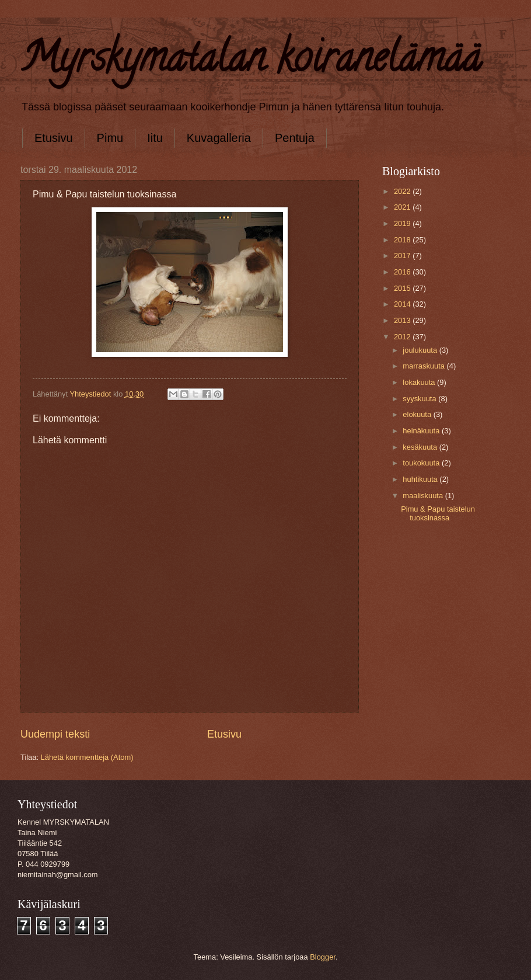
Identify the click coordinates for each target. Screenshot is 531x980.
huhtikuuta (421, 479)
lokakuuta (420, 382)
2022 (403, 191)
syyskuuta (420, 399)
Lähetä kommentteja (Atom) (87, 757)
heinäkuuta (422, 431)
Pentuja (295, 138)
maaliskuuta (424, 496)
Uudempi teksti (55, 734)
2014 (403, 304)
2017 (403, 256)
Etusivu (54, 138)
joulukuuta (421, 350)
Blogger (323, 957)
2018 (403, 240)
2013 (403, 320)
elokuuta (418, 414)
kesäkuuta (421, 447)
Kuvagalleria (219, 138)
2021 (403, 207)
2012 (403, 337)
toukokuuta (422, 463)
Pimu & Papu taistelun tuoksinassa (438, 513)
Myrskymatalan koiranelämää (251, 62)
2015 (403, 288)
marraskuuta (425, 366)
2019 (403, 223)
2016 (403, 272)
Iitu (155, 138)
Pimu (110, 138)
